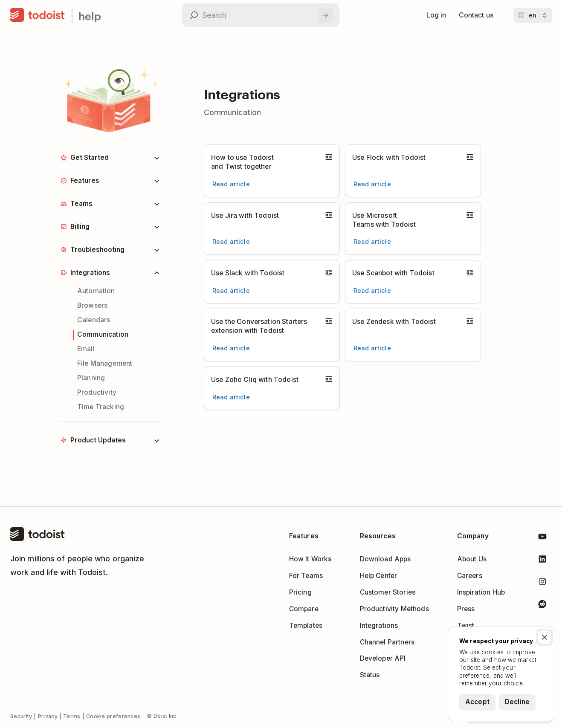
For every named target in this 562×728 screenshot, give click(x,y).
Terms (72, 716)
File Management (105, 363)
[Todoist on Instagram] (542, 583)
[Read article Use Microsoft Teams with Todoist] (372, 242)
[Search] (325, 15)
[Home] (38, 15)
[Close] (545, 637)
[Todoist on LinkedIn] (542, 561)
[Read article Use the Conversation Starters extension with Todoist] (231, 348)
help (90, 16)
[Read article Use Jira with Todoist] (231, 242)
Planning (91, 378)
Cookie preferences (113, 716)
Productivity (97, 392)
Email (86, 349)
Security (21, 716)
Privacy (48, 716)
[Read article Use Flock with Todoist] (372, 184)
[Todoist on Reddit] (542, 605)
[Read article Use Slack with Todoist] (231, 291)
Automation (96, 291)
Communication (103, 334)
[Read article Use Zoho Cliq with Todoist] (231, 397)
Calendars (94, 320)
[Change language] (533, 15)
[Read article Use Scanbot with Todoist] (372, 291)
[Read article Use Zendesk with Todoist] (372, 348)
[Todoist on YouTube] (542, 538)
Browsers (92, 305)
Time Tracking (101, 407)
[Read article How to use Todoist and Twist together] (231, 184)
